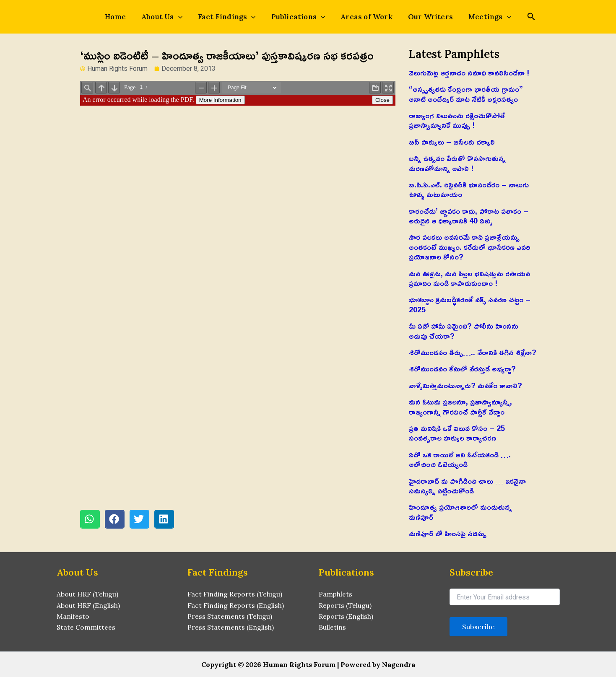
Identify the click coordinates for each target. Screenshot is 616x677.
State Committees (86, 628)
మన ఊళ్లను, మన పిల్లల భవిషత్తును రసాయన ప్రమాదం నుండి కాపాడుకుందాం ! (469, 278)
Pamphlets (336, 594)
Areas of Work (363, 17)
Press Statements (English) (231, 628)
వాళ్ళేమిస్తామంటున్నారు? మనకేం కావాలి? (465, 385)
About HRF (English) (88, 605)
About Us (169, 17)
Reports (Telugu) (345, 605)
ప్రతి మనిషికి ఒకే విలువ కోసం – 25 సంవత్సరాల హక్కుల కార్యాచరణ (457, 433)
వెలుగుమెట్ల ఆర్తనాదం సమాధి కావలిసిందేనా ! (469, 73)
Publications (298, 17)
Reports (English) (346, 616)
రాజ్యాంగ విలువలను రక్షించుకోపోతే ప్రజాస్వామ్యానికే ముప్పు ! (457, 120)
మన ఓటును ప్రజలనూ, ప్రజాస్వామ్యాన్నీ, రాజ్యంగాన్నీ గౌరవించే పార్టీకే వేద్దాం (460, 406)
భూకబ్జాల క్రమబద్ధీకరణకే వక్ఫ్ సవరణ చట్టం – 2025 (470, 304)
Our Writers (423, 17)
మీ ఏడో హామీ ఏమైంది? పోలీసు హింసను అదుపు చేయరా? (464, 331)
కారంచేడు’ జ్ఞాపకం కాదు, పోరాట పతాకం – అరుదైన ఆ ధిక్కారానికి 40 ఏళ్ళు (469, 216)
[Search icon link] (518, 17)
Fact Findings (231, 17)
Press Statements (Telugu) (230, 616)
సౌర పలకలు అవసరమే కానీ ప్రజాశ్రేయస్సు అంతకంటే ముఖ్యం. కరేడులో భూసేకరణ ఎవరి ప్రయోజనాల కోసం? (470, 247)
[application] (186, 17)
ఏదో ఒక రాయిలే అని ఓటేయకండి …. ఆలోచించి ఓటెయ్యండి (460, 459)
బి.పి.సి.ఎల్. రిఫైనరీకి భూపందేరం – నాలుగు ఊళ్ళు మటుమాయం (469, 189)
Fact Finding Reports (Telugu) (235, 594)
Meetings (478, 17)
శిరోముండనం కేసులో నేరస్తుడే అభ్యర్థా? (462, 368)
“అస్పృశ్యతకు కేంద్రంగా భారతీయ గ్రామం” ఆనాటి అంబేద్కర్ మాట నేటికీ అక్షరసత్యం (466, 94)
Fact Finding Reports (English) (236, 605)
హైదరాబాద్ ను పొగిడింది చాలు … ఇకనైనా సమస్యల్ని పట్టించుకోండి (467, 486)
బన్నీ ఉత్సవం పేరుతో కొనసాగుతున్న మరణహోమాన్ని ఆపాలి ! (457, 163)
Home (127, 17)
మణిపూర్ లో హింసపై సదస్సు (448, 533)
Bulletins (332, 628)
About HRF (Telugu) (87, 594)
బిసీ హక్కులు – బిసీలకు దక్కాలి (452, 142)
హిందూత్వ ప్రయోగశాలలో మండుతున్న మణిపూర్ (460, 512)
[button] (90, 519)
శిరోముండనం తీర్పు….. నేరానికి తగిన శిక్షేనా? (473, 352)
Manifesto (73, 616)
